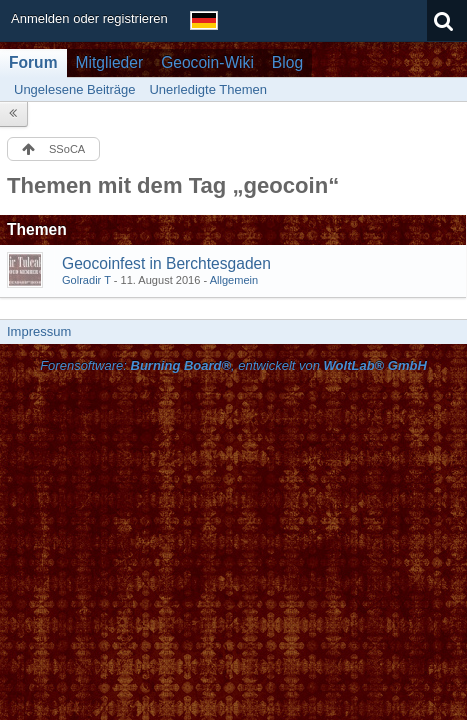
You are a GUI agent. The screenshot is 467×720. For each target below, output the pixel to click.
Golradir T (86, 280)
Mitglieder (110, 62)
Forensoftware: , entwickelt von (233, 365)
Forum (33, 62)
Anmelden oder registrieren (89, 18)
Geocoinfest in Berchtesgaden (166, 263)
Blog (287, 62)
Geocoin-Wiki (207, 62)
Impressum (39, 331)
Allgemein (234, 280)
